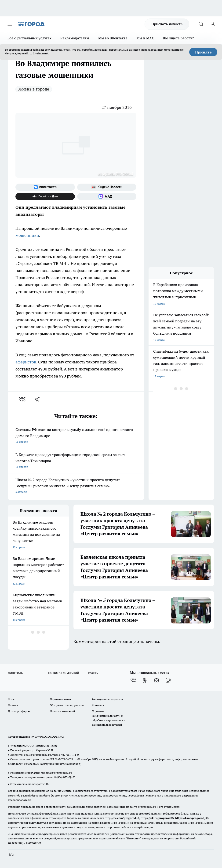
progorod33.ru (147, 807)
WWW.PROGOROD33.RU (48, 737)
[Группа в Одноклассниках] (145, 680)
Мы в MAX (145, 38)
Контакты (98, 705)
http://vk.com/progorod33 (122, 818)
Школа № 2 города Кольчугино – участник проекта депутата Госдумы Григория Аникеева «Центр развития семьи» (76, 486)
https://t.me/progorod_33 (192, 818)
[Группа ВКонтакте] (45, 187)
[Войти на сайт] (213, 24)
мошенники (27, 235)
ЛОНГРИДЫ (16, 673)
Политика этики (60, 699)
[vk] (23, 399)
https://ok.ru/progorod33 (157, 818)
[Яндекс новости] (107, 187)
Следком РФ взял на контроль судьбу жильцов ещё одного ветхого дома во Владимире (76, 436)
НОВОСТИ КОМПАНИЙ (64, 673)
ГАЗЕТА (93, 673)
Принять (203, 52)
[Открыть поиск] (201, 24)
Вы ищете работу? (178, 38)
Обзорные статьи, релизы (67, 705)
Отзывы (13, 705)
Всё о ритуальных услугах (29, 38)
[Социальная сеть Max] (107, 196)
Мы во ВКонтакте (113, 38)
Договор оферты (19, 711)
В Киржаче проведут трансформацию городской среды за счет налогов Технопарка (76, 461)
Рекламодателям (75, 38)
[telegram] (39, 399)
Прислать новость (167, 24)
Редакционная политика (107, 699)
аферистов (26, 362)
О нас (12, 699)
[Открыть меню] (10, 24)
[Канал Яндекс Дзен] (45, 196)
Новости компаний (62, 711)
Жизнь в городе (34, 89)
